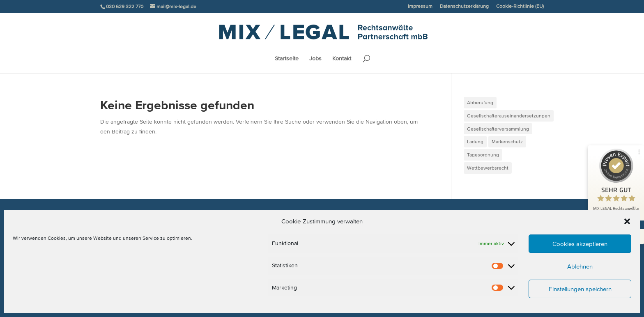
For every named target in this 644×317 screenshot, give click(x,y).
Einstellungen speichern (580, 289)
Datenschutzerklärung (464, 6)
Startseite (287, 59)
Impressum (420, 6)
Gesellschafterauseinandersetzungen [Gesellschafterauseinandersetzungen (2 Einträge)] (509, 116)
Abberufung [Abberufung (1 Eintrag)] (480, 102)
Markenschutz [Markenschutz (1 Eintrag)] (507, 141)
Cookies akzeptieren (580, 244)
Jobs (315, 59)
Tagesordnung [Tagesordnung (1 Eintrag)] (483, 155)
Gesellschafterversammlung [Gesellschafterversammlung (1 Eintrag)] (498, 129)
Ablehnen (580, 266)
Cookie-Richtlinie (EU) (520, 6)
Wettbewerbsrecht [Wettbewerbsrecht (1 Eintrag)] (488, 168)
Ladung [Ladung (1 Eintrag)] (475, 141)
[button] (627, 221)
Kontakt (342, 59)
